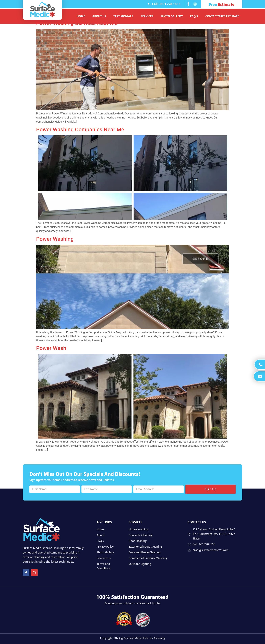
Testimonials (123, 16)
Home (81, 16)
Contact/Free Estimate (222, 16)
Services (147, 16)
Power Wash (51, 348)
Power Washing (55, 239)
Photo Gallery (172, 16)
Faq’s (194, 16)
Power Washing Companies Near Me (80, 129)
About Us (99, 16)
